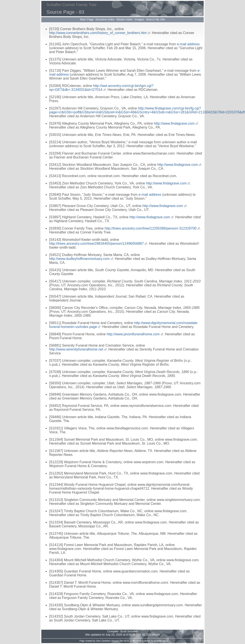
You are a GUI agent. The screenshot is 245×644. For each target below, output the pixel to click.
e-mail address (188, 44)
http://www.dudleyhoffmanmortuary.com (79, 259)
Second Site (117, 641)
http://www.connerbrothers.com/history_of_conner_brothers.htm (98, 33)
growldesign (160, 641)
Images (139, 19)
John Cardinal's (103, 641)
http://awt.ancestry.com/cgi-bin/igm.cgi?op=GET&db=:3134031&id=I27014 (101, 88)
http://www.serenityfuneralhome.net (76, 349)
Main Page (87, 19)
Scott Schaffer (129, 631)
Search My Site (155, 19)
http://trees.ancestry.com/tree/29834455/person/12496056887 (96, 244)
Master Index (125, 19)
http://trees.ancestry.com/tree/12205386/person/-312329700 (151, 228)
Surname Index (105, 19)
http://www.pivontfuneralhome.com (133, 334)
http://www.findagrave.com (174, 123)
